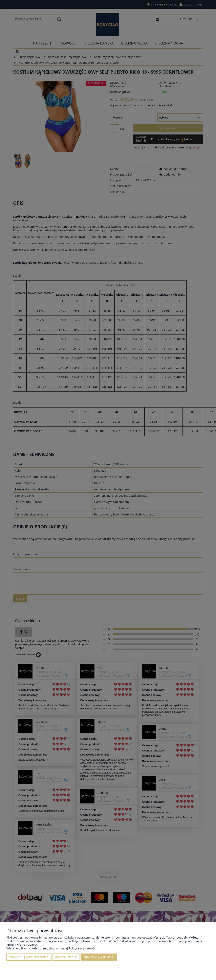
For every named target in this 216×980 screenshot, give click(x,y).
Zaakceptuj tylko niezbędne (29, 957)
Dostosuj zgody (66, 957)
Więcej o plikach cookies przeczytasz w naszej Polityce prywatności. (52, 948)
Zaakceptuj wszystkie (99, 957)
